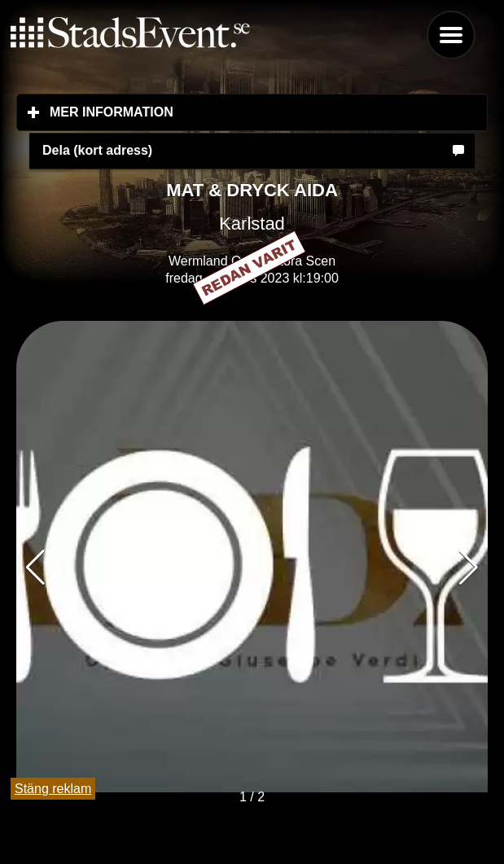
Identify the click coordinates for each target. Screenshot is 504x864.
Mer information (208, 112)
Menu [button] (451, 35)
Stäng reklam (53, 789)
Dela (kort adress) (97, 150)
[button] (469, 568)
